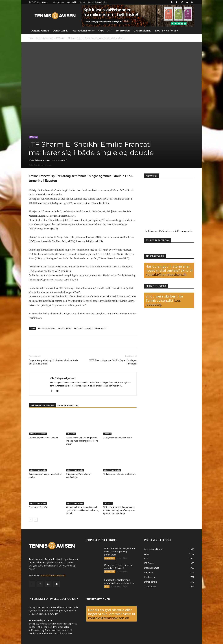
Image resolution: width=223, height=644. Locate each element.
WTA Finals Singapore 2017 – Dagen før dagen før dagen (113, 362)
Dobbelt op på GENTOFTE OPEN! (43, 438)
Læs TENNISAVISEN (167, 31)
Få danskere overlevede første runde (119, 474)
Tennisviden (123, 31)
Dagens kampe (40, 31)
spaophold (67, 633)
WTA (101, 31)
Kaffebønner (151, 231)
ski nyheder (52, 614)
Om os (82, 2)
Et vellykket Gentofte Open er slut (118, 438)
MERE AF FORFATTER (68, 406)
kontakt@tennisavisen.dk (166, 274)
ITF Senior (60, 38)
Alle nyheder (59, 2)
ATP (110, 31)
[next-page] (36, 520)
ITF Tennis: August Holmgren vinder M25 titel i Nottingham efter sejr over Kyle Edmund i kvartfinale (119, 510)
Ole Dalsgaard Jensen (41, 160)
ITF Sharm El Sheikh (83, 328)
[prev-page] (31, 520)
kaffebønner (35, 630)
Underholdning (142, 31)
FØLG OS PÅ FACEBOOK (157, 240)
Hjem (31, 38)
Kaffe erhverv (166, 231)
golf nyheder (65, 611)
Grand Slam (110, 558)
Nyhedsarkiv (72, 2)
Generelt (107, 434)
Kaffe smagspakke (184, 231)
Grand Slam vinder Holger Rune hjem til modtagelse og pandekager (120, 552)
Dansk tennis (60, 31)
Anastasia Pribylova (47, 328)
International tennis (83, 31)
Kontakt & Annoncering (97, 2)
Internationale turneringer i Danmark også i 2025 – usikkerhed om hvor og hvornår (82, 510)
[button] (172, 2)
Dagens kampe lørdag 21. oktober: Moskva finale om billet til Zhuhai (53, 362)
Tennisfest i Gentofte (38, 507)
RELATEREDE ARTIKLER (42, 406)
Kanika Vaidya (101, 328)
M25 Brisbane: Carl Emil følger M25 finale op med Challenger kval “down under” (82, 441)
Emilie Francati (65, 328)
